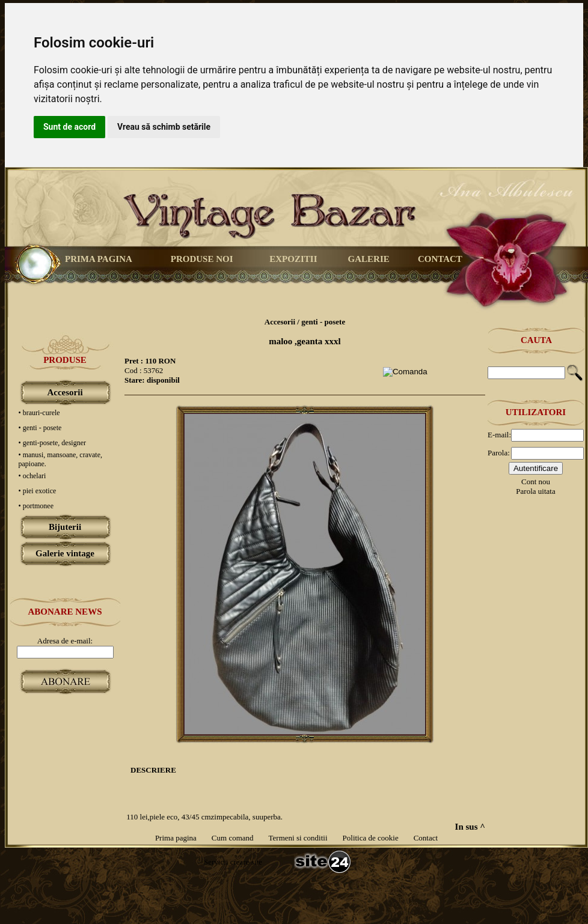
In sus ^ (470, 827)
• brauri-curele (39, 413)
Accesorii (65, 392)
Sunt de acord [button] (69, 127)
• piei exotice (38, 491)
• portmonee (36, 506)
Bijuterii (65, 527)
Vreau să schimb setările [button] (164, 127)
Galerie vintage (65, 553)
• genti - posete (40, 428)
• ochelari (32, 476)
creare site (245, 862)
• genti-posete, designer (53, 443)
